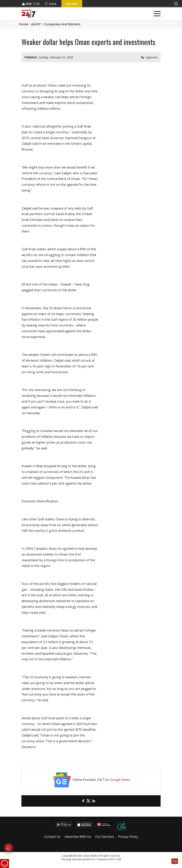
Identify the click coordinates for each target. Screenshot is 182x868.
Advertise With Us (78, 837)
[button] (176, 4)
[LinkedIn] (94, 801)
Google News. (120, 780)
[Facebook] (83, 801)
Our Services (105, 837)
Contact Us (52, 837)
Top (175, 861)
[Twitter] (88, 801)
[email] (78, 801)
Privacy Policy (128, 837)
